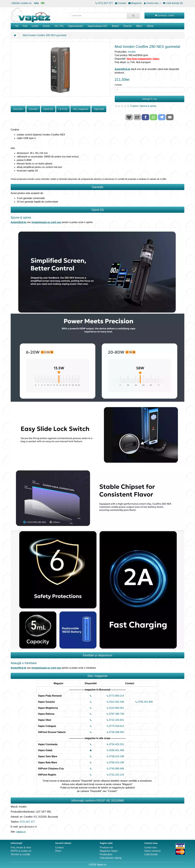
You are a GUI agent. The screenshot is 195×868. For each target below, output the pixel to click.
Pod (25, 26)
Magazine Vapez (109, 851)
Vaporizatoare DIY (97, 26)
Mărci (139, 26)
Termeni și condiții (20, 854)
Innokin (132, 52)
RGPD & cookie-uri (21, 851)
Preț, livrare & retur (21, 848)
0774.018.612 (115, 726)
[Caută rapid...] (133, 16)
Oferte (150, 26)
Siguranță (99, 109)
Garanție (33, 109)
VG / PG (59, 26)
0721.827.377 (27, 822)
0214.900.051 (115, 708)
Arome (46, 26)
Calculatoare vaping (111, 858)
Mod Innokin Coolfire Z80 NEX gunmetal (44, 35)
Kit (17, 26)
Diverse (128, 26)
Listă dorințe (151, 854)
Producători (106, 854)
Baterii (115, 26)
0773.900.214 (115, 696)
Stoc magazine (81, 109)
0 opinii (134, 106)
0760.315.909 (144, 702)
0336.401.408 (115, 750)
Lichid (35, 26)
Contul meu (151, 848)
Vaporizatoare (76, 26)
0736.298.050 (115, 732)
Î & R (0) (63, 109)
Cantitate (118, 85)
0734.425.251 (115, 744)
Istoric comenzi (153, 851)
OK (43, 3)
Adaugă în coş (149, 99)
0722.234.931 (115, 720)
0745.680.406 (115, 769)
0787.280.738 (115, 714)
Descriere (18, 109)
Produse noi (106, 848)
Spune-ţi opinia (148, 106)
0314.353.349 (115, 702)
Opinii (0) (48, 109)
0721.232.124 (115, 775)
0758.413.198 (115, 756)
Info (36, 3)
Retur (58, 851)
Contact (59, 848)
